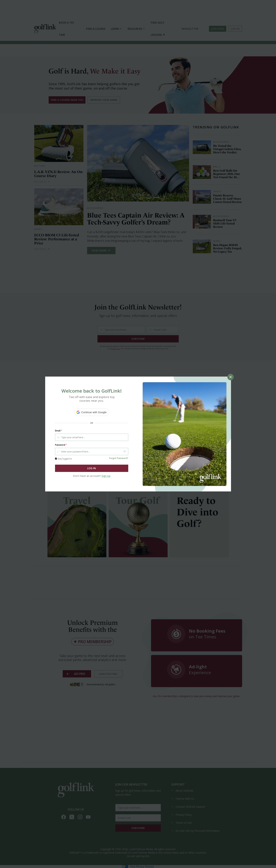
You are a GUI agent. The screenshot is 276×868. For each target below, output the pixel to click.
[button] (92, 412)
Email (59, 431)
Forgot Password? (119, 458)
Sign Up (106, 476)
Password (61, 445)
